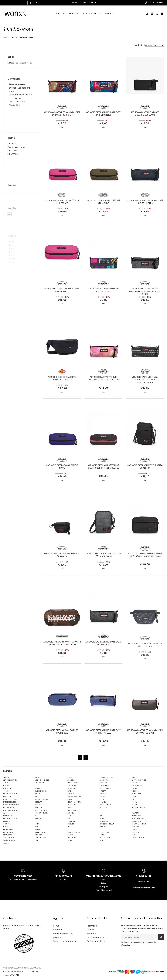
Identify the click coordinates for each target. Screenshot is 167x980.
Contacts (58, 930)
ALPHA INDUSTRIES (10, 780)
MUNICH (6, 822)
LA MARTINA (8, 816)
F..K (133, 800)
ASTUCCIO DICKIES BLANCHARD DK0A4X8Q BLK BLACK (62, 391)
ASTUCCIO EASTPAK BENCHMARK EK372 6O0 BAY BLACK (103, 303)
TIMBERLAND (72, 838)
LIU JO (102, 816)
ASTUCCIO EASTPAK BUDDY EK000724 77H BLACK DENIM (103, 568)
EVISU (70, 800)
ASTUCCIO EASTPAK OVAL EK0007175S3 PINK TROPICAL (62, 303)
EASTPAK (103, 797)
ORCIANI (71, 824)
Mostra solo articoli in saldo (21, 63)
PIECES (6, 827)
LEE (37, 816)
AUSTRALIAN (40, 783)
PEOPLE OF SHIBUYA (107, 824)
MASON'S (39, 819)
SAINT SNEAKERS (74, 833)
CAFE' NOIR (72, 786)
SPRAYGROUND (9, 835)
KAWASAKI (135, 813)
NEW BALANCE (105, 822)
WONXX (102, 841)
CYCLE (6, 791)
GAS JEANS (72, 805)
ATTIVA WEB (14, 975)
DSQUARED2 (8, 797)
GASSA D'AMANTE (106, 805)
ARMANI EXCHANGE (139, 780)
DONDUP (103, 794)
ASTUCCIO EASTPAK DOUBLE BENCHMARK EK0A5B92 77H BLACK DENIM (145, 304)
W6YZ (70, 841)
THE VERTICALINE (42, 838)
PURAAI (38, 830)
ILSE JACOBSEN (41, 811)
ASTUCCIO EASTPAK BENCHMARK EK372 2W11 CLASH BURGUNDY (62, 114)
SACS (11, 91)
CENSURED (7, 789)
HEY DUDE (103, 808)
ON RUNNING (136, 822)
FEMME (72, 14)
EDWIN (134, 797)
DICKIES (135, 791)
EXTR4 (102, 800)
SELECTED (135, 833)
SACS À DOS (14, 105)
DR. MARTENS (136, 794)
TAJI (133, 835)
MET (69, 819)
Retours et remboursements (95, 936)
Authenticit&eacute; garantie (63, 936)
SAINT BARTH (40, 833)
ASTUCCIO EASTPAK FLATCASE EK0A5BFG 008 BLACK (145, 114)
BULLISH (6, 786)
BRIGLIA (134, 783)
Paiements (92, 926)
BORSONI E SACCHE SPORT (20, 95)
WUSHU (6, 844)
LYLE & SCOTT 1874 (10, 819)
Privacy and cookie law (28, 972)
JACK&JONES (72, 811)
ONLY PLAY (7, 824)
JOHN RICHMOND (42, 813)
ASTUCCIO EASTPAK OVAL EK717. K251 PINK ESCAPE (62, 214)
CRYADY (135, 789)
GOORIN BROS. (9, 808)
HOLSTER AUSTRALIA (139, 808)
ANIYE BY (71, 780)
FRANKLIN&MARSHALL (11, 805)
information (125, 945)
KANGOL (71, 813)
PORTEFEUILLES (15, 98)
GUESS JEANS (40, 808)
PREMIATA (103, 827)
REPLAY (134, 830)
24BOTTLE (7, 778)
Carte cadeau (90, 14)
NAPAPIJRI (71, 822)
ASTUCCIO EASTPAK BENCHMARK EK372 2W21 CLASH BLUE (103, 114)
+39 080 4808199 (156, 3)
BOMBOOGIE (104, 783)
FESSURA (39, 802)
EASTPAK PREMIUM (74, 797)
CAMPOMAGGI (137, 786)
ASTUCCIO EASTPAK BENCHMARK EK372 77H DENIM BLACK (103, 656)
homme (58, 14)
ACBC (70, 778)
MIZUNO (103, 819)
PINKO (38, 827)
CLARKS (38, 789)
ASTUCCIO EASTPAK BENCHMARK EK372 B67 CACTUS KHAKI (145, 744)
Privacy (90, 930)
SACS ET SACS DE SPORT (19, 88)
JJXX (5, 813)
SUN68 (70, 835)
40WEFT (38, 778)
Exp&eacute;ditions (96, 942)
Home (56, 926)
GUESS (70, 808)
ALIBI (133, 778)
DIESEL (38, 794)
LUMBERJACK (136, 816)
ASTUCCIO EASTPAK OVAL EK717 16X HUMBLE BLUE (62, 744)
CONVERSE (72, 789)
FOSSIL (134, 802)
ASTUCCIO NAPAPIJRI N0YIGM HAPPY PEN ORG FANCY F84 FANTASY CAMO (62, 656)
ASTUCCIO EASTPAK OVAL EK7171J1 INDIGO (62, 479)
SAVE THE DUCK (105, 833)
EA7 (37, 797)
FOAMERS (103, 802)
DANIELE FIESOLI (41, 791)
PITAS (69, 827)
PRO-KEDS (135, 827)
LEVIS (69, 816)
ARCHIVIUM (104, 780)
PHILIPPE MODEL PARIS (140, 824)
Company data (10, 972)
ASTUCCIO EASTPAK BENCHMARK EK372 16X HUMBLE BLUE (103, 744)
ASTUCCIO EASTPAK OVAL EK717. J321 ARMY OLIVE (103, 214)
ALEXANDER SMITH (106, 778)
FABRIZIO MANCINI (10, 802)
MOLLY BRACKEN (138, 819)
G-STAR (38, 805)
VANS (37, 841)
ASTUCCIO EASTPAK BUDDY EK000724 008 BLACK (145, 479)
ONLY (37, 824)
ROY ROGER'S (8, 833)
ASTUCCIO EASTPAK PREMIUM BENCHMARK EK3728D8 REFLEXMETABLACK (145, 392)
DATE (69, 791)
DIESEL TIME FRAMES (11, 794)
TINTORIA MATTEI (106, 838)
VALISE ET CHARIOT (17, 102)
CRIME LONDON (105, 789)
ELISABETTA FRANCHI (11, 800)
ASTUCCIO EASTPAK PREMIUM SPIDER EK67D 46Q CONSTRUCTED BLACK (145, 568)
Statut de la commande (65, 942)
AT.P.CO (6, 783)
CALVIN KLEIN (104, 786)
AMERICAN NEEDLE (42, 780)
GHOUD (134, 805)
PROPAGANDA (8, 830)
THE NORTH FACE (10, 838)
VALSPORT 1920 (9, 841)
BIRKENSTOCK (73, 783)
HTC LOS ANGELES (10, 811)
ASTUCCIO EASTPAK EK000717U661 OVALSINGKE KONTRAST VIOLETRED (103, 479)
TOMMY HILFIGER (138, 838)
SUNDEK (102, 835)
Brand (108, 14)
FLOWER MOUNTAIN (75, 802)
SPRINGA (39, 835)
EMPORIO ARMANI (42, 800)
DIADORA (103, 791)
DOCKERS (71, 794)
